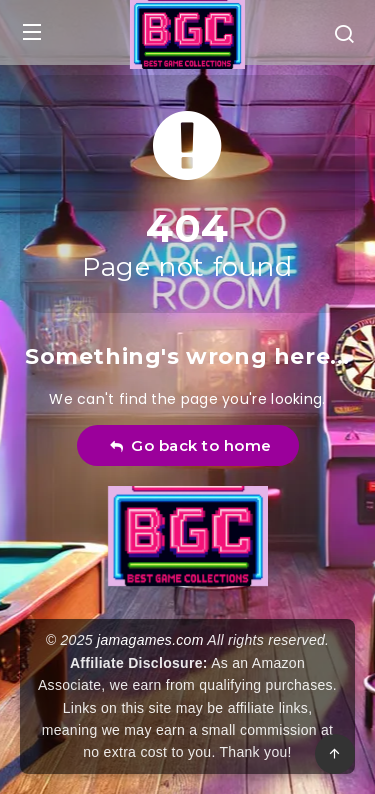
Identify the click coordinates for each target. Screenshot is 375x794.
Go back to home (190, 445)
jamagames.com (150, 640)
